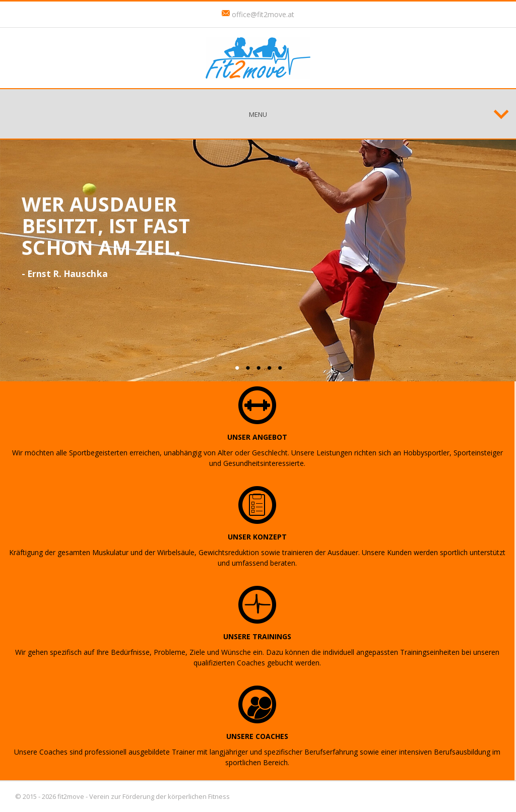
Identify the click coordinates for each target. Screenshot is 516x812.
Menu (258, 114)
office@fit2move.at (263, 14)
